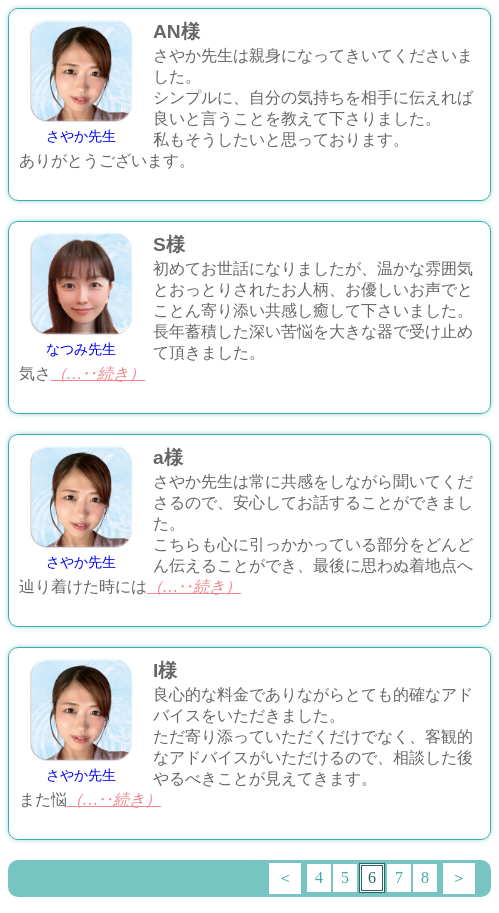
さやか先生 (81, 136)
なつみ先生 (81, 349)
